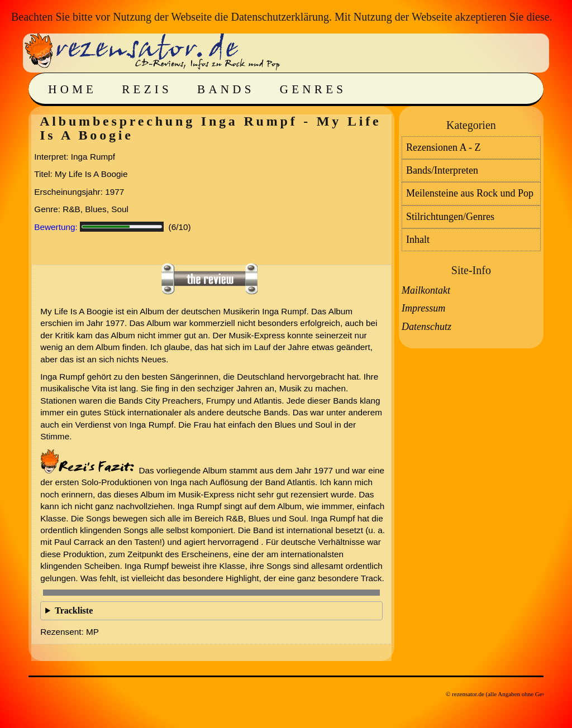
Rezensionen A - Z (443, 147)
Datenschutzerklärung (280, 17)
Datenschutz (426, 327)
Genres (313, 89)
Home (72, 89)
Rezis (147, 89)
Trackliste (74, 610)
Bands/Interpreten (442, 170)
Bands (226, 89)
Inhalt (418, 240)
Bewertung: (56, 227)
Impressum (423, 308)
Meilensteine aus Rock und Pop (470, 193)
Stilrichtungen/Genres (450, 217)
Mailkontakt (426, 290)
